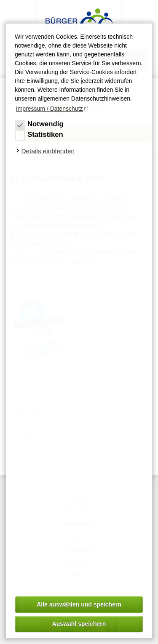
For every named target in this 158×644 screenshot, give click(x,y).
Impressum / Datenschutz (50, 109)
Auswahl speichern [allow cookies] (79, 624)
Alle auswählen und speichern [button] (79, 604)
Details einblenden (48, 151)
